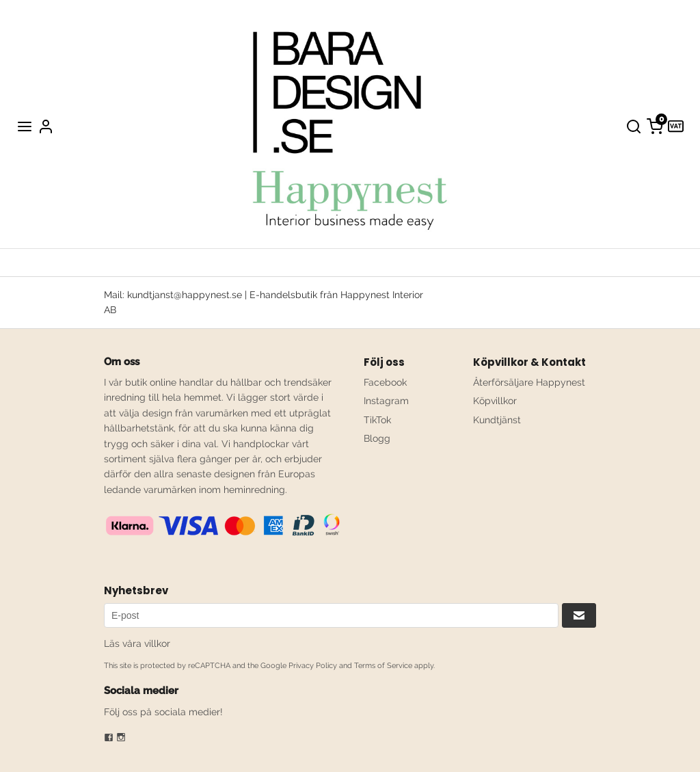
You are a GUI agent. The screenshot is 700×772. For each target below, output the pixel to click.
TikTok (377, 420)
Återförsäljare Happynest (529, 382)
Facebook (385, 382)
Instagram (386, 401)
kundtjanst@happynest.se (185, 295)
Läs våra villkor (137, 643)
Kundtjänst (497, 420)
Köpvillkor (495, 401)
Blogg (377, 438)
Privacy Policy (313, 666)
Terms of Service (383, 666)
